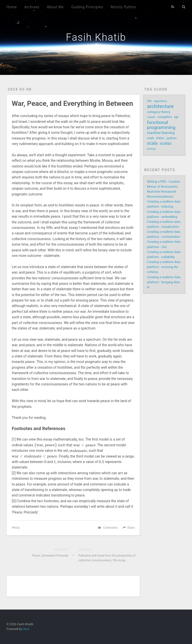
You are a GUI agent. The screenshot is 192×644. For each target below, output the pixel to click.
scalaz (165, 143)
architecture (160, 106)
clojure (151, 117)
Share (131, 528)
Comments (110, 528)
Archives (32, 7)
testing (151, 149)
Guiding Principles (87, 7)
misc (17, 528)
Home (12, 7)
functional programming (161, 125)
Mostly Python (123, 7)
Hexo (26, 629)
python (171, 138)
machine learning (161, 133)
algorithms (160, 101)
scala (152, 143)
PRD (149, 101)
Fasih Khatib (96, 37)
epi (176, 117)
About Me (55, 7)
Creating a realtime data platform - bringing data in (164, 282)
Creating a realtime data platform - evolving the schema (164, 267)
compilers (165, 117)
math (150, 138)
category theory (158, 112)
